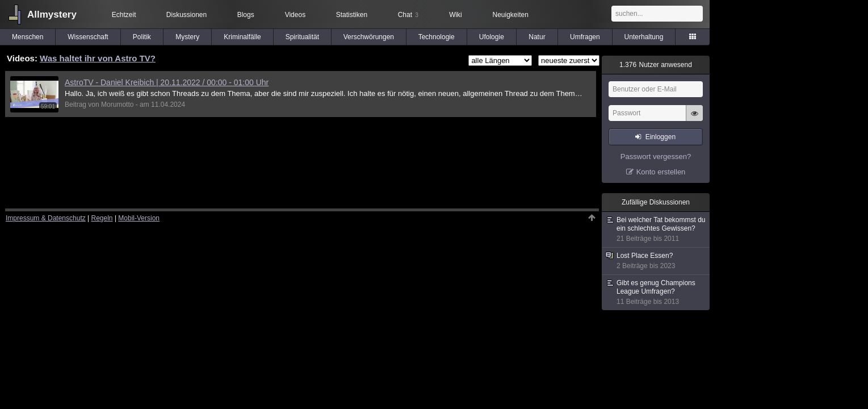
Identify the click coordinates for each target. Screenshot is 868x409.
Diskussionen (186, 15)
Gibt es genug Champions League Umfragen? (656, 293)
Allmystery (52, 14)
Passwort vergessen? (656, 156)
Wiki (456, 15)
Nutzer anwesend (656, 65)
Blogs (246, 15)
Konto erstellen (661, 172)
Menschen (28, 37)
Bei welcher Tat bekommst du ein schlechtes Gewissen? (656, 229)
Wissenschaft (88, 37)
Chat (408, 15)
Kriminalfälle (242, 37)
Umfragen (585, 37)
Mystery (187, 37)
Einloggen (661, 137)
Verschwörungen (369, 37)
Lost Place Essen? (656, 261)
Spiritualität (302, 37)
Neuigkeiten (511, 15)
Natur (537, 37)
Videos (295, 15)
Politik (142, 37)
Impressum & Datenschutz (46, 218)
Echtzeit (124, 15)
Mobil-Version (139, 218)
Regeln (102, 218)
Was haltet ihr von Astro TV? (98, 58)
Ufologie (492, 37)
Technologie (437, 37)
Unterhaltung (644, 37)
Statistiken (352, 15)
